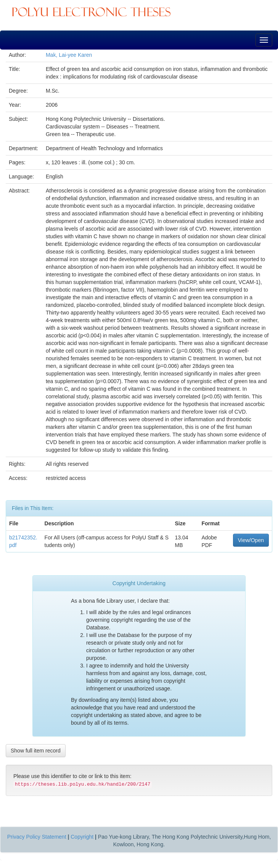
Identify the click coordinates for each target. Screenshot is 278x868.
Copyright (82, 837)
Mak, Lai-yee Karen (69, 55)
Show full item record (36, 751)
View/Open (251, 540)
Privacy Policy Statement (37, 837)
